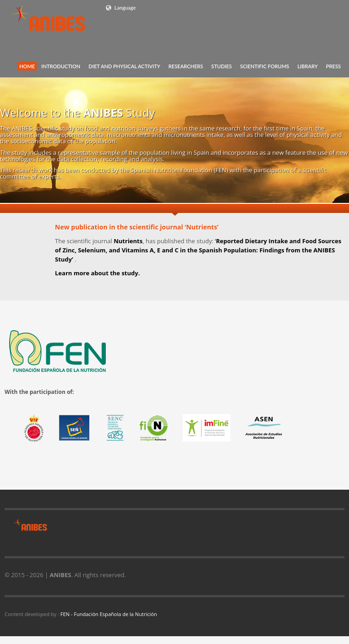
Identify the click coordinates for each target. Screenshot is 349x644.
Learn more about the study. (97, 273)
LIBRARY (307, 66)
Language (120, 8)
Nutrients (128, 241)
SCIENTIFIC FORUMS (264, 66)
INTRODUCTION (61, 66)
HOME (27, 66)
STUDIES (221, 66)
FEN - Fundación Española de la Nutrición (109, 614)
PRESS (333, 66)
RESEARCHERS (186, 66)
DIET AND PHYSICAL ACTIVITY (124, 66)
